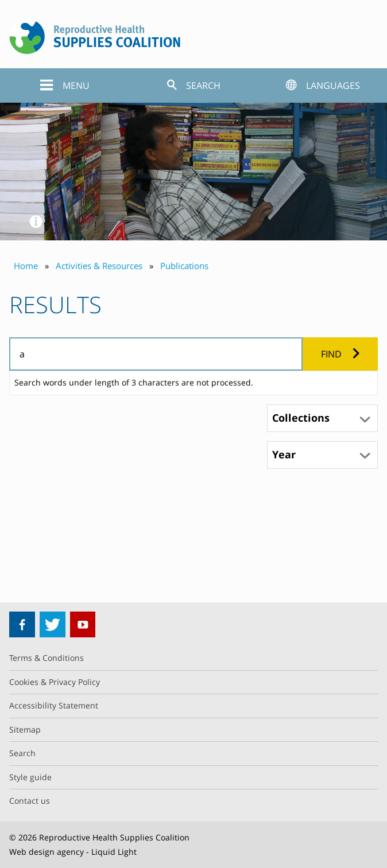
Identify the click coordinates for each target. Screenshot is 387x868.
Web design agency (47, 852)
